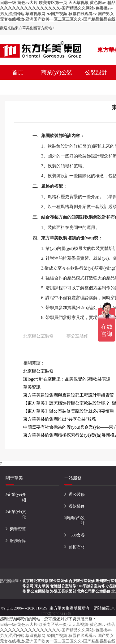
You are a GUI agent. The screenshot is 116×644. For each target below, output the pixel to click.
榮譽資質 (18, 529)
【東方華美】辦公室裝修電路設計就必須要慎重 (69, 411)
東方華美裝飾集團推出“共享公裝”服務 (60, 419)
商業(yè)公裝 (57, 72)
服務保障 (18, 541)
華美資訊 (32, 387)
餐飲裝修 (77, 506)
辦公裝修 (77, 494)
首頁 (18, 72)
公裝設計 (96, 72)
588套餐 (78, 535)
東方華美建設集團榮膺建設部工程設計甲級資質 (69, 395)
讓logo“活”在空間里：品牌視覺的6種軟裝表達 (67, 379)
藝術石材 (77, 547)
